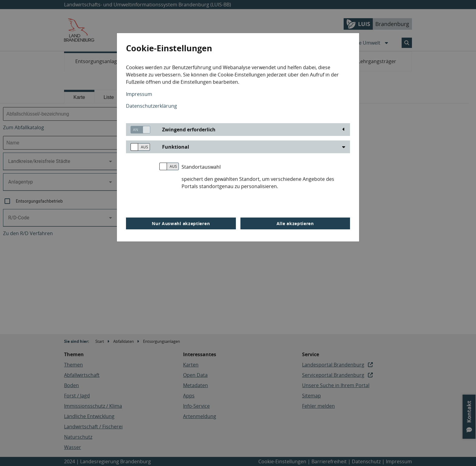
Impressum (139, 94)
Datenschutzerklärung (151, 106)
